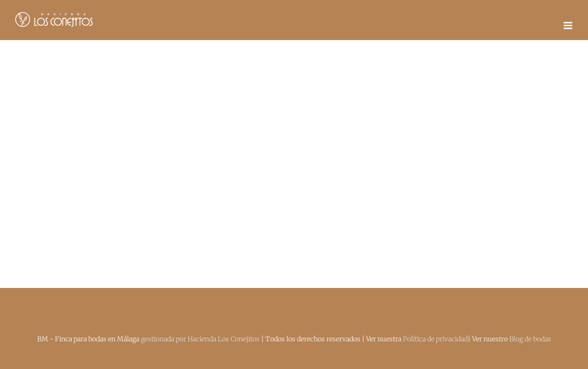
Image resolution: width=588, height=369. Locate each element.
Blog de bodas (530, 339)
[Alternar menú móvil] (569, 26)
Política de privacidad (435, 339)
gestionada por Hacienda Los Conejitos (201, 339)
